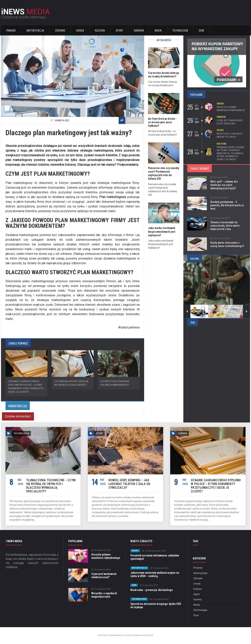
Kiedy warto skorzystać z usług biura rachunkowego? (227, 244)
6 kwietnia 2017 (219, 198)
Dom (201, 31)
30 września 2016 (220, 238)
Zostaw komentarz (18, 416)
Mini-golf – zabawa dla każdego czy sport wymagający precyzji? (224, 185)
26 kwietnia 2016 (101, 570)
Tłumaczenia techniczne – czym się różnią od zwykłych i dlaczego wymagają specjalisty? (50, 486)
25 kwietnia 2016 (101, 550)
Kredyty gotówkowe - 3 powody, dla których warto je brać (227, 205)
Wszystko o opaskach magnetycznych (230, 135)
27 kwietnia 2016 (101, 589)
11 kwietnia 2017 (220, 218)
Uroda (80, 31)
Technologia (180, 31)
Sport (119, 31)
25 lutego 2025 (219, 177)
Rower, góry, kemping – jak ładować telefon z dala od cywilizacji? (129, 484)
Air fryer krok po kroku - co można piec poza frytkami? (162, 122)
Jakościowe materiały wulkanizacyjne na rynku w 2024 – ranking (154, 574)
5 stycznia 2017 (149, 585)
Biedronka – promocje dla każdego (151, 590)
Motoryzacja (35, 31)
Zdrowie (60, 31)
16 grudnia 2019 (159, 599)
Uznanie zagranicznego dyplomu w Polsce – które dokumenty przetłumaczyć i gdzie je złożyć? (216, 484)
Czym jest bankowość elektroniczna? (230, 122)
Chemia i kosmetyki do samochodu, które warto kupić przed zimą (228, 226)
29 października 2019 (154, 551)
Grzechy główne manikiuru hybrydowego (231, 109)
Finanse (11, 31)
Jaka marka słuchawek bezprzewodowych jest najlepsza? (161, 232)
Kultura (100, 31)
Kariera (139, 31)
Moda (158, 31)
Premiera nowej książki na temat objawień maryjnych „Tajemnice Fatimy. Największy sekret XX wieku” (230, 153)
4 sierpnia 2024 (159, 568)
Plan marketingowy (113, 197)
